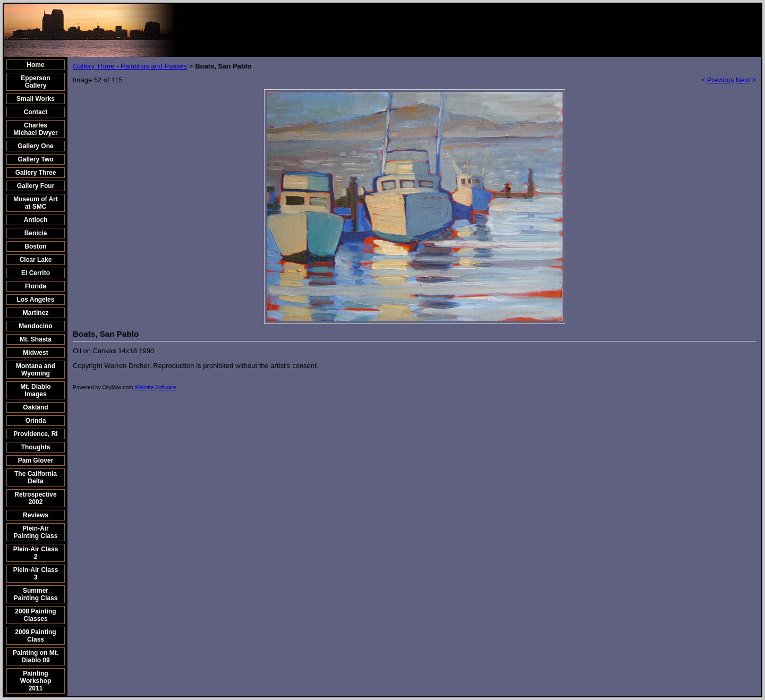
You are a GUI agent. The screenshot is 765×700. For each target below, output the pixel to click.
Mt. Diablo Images (35, 390)
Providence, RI (35, 434)
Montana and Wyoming (36, 370)
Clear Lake (36, 260)
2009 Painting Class (35, 636)
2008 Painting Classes (35, 615)
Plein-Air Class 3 (36, 574)
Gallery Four (36, 186)
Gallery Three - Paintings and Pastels (130, 66)
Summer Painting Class (36, 594)
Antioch (36, 220)
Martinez (36, 313)
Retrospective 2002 (35, 498)
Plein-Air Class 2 (36, 553)
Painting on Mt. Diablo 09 (36, 656)
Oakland (35, 407)
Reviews (36, 515)
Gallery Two (35, 159)
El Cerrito (36, 273)
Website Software (155, 387)
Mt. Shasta (36, 339)
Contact (36, 112)
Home (35, 65)
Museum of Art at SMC (36, 203)
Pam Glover (36, 460)
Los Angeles (36, 300)
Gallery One (35, 146)
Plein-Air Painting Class (36, 532)
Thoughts (36, 447)
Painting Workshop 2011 (36, 681)
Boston (35, 246)
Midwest (35, 353)
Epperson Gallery (35, 82)
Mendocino (35, 326)
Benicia (36, 233)
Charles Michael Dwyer (35, 129)
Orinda (36, 421)
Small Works (36, 99)
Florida (36, 286)
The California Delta (36, 477)
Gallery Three (36, 173)
